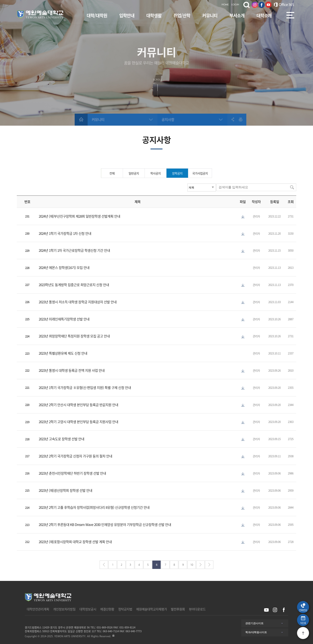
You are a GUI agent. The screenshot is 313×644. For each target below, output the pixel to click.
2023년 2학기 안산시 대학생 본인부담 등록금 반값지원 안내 (78, 405)
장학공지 (177, 173)
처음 (104, 565)
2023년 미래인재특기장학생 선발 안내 (64, 319)
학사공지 (156, 173)
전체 (112, 173)
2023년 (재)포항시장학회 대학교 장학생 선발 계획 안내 (75, 542)
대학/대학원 (97, 15)
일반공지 (134, 173)
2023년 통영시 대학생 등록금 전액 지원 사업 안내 (72, 370)
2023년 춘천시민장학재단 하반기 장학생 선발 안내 (72, 473)
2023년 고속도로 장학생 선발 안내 (61, 439)
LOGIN (235, 5)
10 (192, 565)
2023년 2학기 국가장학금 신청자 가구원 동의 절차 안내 (75, 456)
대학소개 (264, 15)
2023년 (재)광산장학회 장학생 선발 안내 (65, 490)
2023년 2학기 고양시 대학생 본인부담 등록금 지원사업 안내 (78, 422)
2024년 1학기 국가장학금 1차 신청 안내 (65, 233)
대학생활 (154, 15)
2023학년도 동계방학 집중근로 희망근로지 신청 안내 (74, 285)
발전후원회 (178, 609)
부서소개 (237, 15)
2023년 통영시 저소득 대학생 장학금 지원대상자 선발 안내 (78, 302)
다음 (200, 565)
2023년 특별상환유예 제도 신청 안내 (63, 353)
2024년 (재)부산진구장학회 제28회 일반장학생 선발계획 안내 (79, 216)
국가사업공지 (200, 173)
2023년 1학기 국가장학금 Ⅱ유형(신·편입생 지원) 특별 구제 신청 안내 (85, 387)
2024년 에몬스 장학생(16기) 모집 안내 (64, 267)
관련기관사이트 (254, 623)
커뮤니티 (210, 15)
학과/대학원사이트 (256, 632)
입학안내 (127, 15)
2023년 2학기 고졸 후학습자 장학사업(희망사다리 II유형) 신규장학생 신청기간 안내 (94, 507)
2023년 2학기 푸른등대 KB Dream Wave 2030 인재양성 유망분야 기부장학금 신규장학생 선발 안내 (105, 524)
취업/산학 (182, 15)
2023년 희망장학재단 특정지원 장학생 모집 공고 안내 (74, 336)
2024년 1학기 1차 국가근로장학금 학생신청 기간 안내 (74, 250)
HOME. (225, 5)
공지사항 (168, 120)
